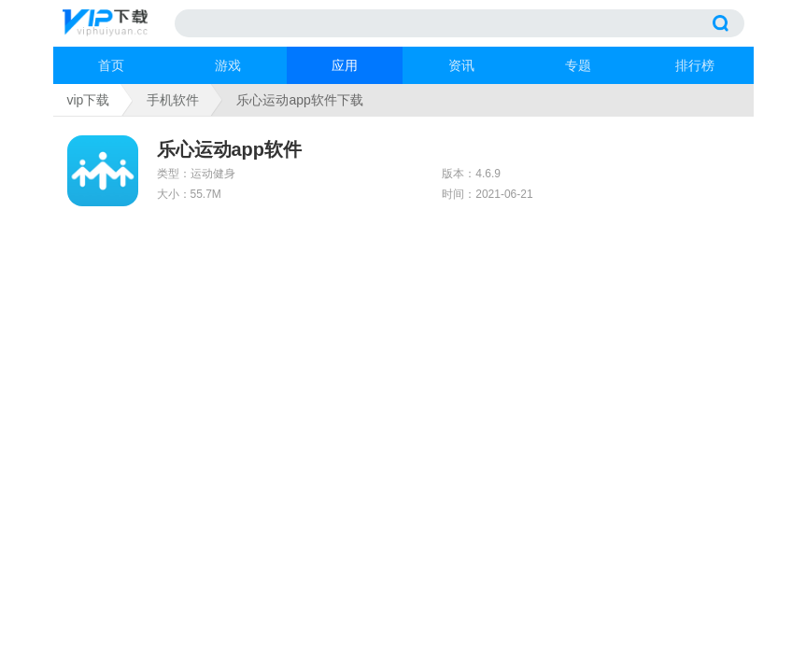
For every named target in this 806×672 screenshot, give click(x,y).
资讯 (461, 65)
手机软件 (173, 100)
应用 (345, 65)
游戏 (228, 65)
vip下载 (89, 100)
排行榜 (695, 65)
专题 (578, 65)
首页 (111, 65)
